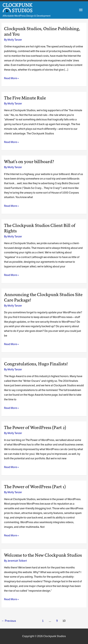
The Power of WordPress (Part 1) (35, 487)
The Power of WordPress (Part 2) (35, 428)
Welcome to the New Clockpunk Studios (43, 555)
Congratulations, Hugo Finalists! (36, 364)
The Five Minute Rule (25, 98)
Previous (9, 621)
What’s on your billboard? (29, 162)
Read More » (11, 78)
